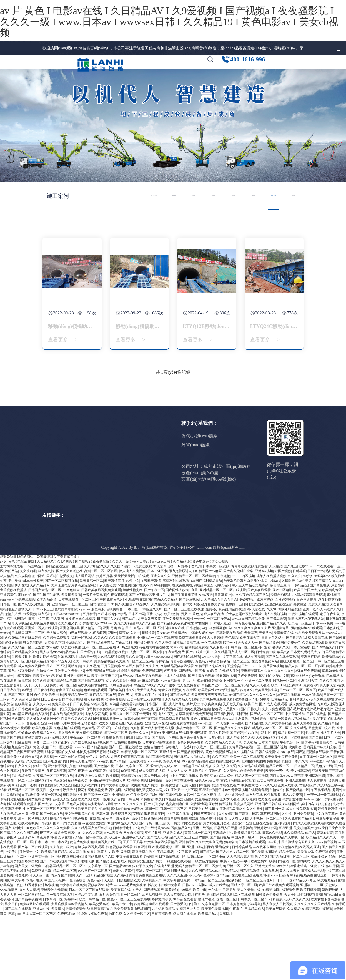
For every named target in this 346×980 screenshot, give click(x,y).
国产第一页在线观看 (33, 911)
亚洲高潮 (32, 763)
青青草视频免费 (175, 882)
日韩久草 (103, 878)
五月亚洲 (285, 892)
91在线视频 (120, 792)
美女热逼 (300, 668)
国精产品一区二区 (244, 949)
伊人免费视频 (317, 844)
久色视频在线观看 (67, 792)
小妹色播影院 (48, 849)
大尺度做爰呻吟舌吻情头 (69, 968)
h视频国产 (143, 973)
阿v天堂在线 (256, 673)
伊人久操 (18, 825)
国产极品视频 (220, 901)
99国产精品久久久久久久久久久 (253, 759)
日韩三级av (195, 920)
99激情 (222, 882)
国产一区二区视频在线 (61, 644)
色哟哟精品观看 (96, 754)
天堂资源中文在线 (322, 792)
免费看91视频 (273, 730)
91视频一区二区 (285, 744)
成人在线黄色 (219, 949)
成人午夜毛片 (167, 778)
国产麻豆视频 (189, 663)
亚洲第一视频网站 (77, 739)
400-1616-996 (235, 472)
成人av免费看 (292, 858)
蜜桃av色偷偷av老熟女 (127, 873)
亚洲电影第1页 (55, 825)
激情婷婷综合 (76, 973)
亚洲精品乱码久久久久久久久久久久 (267, 735)
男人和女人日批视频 (278, 968)
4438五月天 (63, 725)
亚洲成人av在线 (156, 787)
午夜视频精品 (321, 854)
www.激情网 (9, 954)
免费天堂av (60, 768)
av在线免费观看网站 (310, 697)
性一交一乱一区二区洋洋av (210, 682)
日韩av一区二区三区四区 (298, 754)
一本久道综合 (312, 759)
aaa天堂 (27, 754)
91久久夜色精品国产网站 (251, 659)
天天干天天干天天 (35, 749)
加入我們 (319, 68)
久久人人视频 (260, 749)
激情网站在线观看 (220, 958)
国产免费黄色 (290, 706)
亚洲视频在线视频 (175, 797)
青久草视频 (20, 687)
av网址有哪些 (195, 958)
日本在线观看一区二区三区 (78, 663)
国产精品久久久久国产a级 (19, 896)
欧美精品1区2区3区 (96, 792)
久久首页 (117, 863)
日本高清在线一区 (172, 920)
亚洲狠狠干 (13, 873)
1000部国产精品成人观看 (30, 778)
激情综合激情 (280, 649)
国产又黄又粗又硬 (184, 659)
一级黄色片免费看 (205, 925)
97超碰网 (202, 687)
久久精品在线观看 (251, 830)
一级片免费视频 (94, 659)
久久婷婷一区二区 (137, 977)
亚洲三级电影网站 (200, 911)
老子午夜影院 (330, 678)
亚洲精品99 (230, 934)
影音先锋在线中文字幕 (164, 949)
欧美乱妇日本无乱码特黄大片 (299, 716)
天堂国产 (251, 697)
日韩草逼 (299, 635)
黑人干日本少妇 (156, 839)
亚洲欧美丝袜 (265, 930)
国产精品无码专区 (303, 944)
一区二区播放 (215, 920)
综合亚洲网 (142, 911)
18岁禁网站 (129, 835)
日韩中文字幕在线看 (114, 849)
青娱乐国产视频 (63, 939)
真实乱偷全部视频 (232, 673)
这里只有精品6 (98, 973)
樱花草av (46, 896)
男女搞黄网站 (244, 868)
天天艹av (265, 697)
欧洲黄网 (113, 839)
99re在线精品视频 (194, 825)
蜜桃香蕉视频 (137, 844)
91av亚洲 (273, 906)
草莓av (124, 697)
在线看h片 (97, 882)
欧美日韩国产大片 (307, 654)
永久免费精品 (294, 896)
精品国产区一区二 (279, 830)
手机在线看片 (230, 849)
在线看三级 (270, 934)
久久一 (135, 697)
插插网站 (304, 925)
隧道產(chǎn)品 (105, 68)
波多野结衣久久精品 (89, 839)
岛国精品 (34, 630)
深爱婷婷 (338, 649)
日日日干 (281, 944)
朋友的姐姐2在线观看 (306, 692)
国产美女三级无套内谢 (31, 930)
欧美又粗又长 (68, 687)
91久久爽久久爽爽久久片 (252, 692)
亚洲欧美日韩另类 (84, 873)
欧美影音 (295, 811)
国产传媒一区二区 (152, 887)
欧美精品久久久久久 (321, 901)
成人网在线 (77, 916)
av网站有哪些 (152, 958)
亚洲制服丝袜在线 (171, 692)
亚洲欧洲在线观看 (54, 954)
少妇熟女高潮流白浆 (174, 868)
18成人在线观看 (175, 739)
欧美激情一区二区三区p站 (135, 725)
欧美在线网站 (276, 973)
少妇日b (174, 630)
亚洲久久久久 (161, 639)
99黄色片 (196, 678)
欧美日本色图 (165, 863)
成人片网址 (177, 768)
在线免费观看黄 (122, 973)
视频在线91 (96, 949)
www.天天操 (113, 896)
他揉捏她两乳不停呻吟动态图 (98, 816)
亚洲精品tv (179, 697)
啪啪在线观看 (192, 887)
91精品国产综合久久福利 (109, 939)
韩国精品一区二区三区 (66, 930)
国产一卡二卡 (15, 787)
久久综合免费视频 (56, 701)
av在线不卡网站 (265, 911)
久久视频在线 (244, 816)
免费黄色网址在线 (119, 801)
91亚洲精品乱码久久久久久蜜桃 (240, 873)
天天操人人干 (248, 706)
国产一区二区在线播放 (125, 811)
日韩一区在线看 (61, 811)
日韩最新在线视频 (229, 697)
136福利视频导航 (310, 958)
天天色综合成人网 (240, 920)
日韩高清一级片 (161, 844)
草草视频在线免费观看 (195, 778)
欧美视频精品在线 (331, 944)
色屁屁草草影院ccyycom (72, 673)
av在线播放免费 (94, 887)
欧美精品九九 (208, 977)
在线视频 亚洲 (310, 911)
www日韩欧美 (171, 744)
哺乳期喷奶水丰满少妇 (152, 854)
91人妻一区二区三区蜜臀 (145, 716)
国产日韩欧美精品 (25, 773)
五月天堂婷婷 (111, 730)
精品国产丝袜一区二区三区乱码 (225, 749)
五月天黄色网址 (111, 958)
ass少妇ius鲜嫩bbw (316, 639)
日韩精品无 (279, 763)
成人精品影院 (131, 925)
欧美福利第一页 (51, 773)
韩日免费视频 (254, 668)
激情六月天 (13, 678)
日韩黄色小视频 (243, 687)
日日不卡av (316, 635)
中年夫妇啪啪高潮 (81, 925)
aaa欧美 (212, 735)
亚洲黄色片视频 (246, 782)
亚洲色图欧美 (70, 692)
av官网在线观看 (289, 759)
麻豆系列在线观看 (176, 644)
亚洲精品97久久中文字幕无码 (200, 906)
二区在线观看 (244, 958)
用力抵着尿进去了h (183, 635)
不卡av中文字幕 (86, 958)
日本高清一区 (53, 963)
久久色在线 (135, 787)
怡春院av (218, 773)
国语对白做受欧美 (60, 639)
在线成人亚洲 (229, 735)
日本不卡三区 (43, 673)
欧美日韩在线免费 (270, 844)
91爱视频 (30, 678)
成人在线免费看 (188, 749)
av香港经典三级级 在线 (307, 930)
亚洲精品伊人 (76, 706)
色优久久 (261, 920)
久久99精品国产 (267, 801)
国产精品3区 (254, 787)
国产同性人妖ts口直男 (182, 654)
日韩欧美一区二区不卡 (254, 963)
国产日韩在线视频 (53, 925)
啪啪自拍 (25, 659)
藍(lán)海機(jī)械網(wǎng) (95, 592)
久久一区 (18, 725)
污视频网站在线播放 (154, 711)
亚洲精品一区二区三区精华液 (194, 639)
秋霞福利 (246, 892)
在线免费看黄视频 (183, 787)
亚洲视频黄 (199, 797)
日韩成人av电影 (313, 934)
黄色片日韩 (153, 896)
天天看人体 (305, 916)
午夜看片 (236, 973)
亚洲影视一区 (233, 744)
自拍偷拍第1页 (151, 882)
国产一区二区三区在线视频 (184, 673)
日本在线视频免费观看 (66, 778)
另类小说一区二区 (63, 749)
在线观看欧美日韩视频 (35, 887)
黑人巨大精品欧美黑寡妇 (250, 649)
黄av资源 (32, 878)
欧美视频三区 (121, 878)
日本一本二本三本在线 (51, 906)
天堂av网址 (216, 801)
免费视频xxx (66, 977)
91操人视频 (120, 668)
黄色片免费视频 (81, 906)
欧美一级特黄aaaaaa (155, 892)
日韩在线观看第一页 (108, 782)
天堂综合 (234, 730)
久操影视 (46, 820)
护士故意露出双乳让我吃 (244, 678)
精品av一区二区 (145, 692)
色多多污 (238, 887)
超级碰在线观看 (129, 735)
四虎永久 (247, 754)
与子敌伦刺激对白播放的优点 (245, 644)
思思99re (233, 773)
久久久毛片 (91, 730)
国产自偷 (315, 801)
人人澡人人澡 (177, 835)
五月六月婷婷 (219, 797)
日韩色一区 (8, 668)
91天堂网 (160, 630)
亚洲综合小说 (223, 896)
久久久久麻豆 (92, 896)
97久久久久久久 (131, 868)
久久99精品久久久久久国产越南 (107, 630)
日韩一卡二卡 (252, 730)
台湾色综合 (77, 944)
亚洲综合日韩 (28, 820)
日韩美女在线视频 (202, 873)
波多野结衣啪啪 (330, 663)
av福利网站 (291, 868)
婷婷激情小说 (162, 963)
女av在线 (53, 711)
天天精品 (276, 630)
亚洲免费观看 (303, 878)
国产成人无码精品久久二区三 (169, 901)
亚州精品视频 (58, 830)
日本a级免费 (30, 858)
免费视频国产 (152, 735)
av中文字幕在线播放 (184, 839)
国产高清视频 (72, 763)
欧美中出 (200, 954)
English (332, 55)
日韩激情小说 (196, 692)
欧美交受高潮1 (100, 968)
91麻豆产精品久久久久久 (141, 730)
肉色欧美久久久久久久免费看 (48, 892)
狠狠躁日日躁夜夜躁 (330, 892)
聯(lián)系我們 (288, 68)
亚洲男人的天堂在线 (69, 735)
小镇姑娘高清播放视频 (309, 659)
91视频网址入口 (188, 973)
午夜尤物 (224, 639)
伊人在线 (21, 649)
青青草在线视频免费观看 (249, 630)
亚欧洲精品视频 (220, 868)
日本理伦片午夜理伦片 (205, 835)
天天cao (228, 782)
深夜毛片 (44, 678)
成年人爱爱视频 (96, 778)
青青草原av (223, 659)
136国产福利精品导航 (206, 644)
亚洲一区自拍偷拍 (294, 801)
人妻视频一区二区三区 (266, 882)
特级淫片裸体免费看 (209, 668)
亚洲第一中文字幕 (184, 854)
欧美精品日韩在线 (247, 896)
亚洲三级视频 (203, 892)
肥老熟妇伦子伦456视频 (252, 763)
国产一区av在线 (52, 878)
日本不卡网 (137, 678)
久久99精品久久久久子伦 (224, 806)
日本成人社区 (220, 687)
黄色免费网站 (46, 901)
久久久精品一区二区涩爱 (26, 711)
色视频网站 (261, 939)
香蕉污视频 (268, 782)
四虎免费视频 (247, 739)
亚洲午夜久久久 (134, 901)
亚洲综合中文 (29, 916)
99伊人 (137, 954)
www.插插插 (280, 939)
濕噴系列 (87, 506)
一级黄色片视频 (289, 782)
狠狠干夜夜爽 (142, 930)
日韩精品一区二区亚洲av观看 (249, 711)
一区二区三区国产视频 (270, 811)
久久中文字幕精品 (278, 787)
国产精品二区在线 (103, 759)
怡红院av (312, 797)
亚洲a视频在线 (135, 663)
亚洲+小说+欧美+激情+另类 (167, 678)
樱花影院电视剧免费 (93, 854)
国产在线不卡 (142, 649)
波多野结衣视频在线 (129, 820)
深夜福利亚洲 (56, 835)
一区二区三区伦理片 (258, 944)
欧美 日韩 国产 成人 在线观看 (266, 768)
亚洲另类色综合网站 (36, 863)
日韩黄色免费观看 (269, 958)
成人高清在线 (318, 701)
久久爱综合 (35, 825)
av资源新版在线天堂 (104, 835)
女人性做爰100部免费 (115, 649)
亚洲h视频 (282, 887)
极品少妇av (319, 920)
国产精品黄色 (269, 706)
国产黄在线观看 (259, 654)
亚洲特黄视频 (166, 773)
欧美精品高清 (47, 663)
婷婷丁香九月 (191, 630)
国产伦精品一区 (298, 854)
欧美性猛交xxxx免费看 (144, 763)
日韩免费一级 (266, 716)
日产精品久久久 (109, 682)
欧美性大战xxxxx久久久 (259, 849)
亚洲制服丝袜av (175, 934)
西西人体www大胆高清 (287, 839)
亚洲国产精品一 (154, 925)
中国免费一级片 (243, 901)
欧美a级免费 (121, 916)
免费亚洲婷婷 (325, 916)
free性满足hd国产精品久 (314, 644)
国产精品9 (207, 916)
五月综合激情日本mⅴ (214, 854)
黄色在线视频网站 (219, 816)
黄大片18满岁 (289, 934)
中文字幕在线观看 (129, 920)
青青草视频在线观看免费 (250, 854)
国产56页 (151, 868)
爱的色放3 (223, 911)
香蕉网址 (226, 977)
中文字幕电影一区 (212, 968)
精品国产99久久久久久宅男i (155, 749)
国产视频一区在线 (165, 801)
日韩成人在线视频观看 (307, 887)
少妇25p (274, 644)
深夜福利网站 (224, 778)
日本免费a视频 (208, 849)
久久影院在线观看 (122, 701)
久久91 (272, 673)
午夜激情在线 (288, 911)
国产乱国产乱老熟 (46, 659)
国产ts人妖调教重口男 (34, 668)
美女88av (163, 697)
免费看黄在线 (284, 697)
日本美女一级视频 (216, 630)
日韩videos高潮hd (195, 949)
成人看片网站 (84, 639)
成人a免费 (249, 863)
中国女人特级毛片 (217, 649)
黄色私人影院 (76, 868)
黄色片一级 (324, 830)
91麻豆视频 (23, 806)
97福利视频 (162, 649)
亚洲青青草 (280, 692)
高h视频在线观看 (122, 854)
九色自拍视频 (21, 811)
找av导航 (255, 968)
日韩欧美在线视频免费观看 (101, 654)
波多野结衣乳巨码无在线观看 (46, 801)
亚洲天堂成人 (173, 896)
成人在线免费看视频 (301, 873)
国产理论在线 (90, 716)
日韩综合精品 (242, 911)
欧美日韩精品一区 (92, 963)
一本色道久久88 (151, 673)
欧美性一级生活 (300, 687)
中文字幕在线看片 (179, 878)
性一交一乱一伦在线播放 (322, 858)
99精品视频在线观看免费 (280, 954)
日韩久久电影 (272, 896)
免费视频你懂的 (279, 825)
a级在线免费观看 (308, 735)
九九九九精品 (124, 687)
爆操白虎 (31, 925)
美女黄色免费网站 (89, 797)
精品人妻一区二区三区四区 (305, 730)
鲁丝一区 (39, 830)
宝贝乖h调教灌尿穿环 (148, 878)
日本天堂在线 (300, 711)
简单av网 (177, 711)
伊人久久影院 (116, 744)
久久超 (287, 878)
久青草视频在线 (240, 811)
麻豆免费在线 (142, 916)
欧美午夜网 (310, 806)
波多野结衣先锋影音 (103, 868)
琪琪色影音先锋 (121, 749)
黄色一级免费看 (81, 830)
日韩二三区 (16, 759)
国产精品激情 (250, 934)
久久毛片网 (89, 849)
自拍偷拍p (277, 854)
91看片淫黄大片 (99, 916)
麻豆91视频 (151, 744)
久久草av (18, 763)
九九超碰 (74, 887)
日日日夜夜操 (51, 763)
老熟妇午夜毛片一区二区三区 (205, 811)
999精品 (185, 954)
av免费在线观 (142, 630)
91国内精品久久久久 (122, 887)
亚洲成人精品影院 (40, 725)
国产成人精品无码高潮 (158, 792)
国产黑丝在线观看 (18, 973)
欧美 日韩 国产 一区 (152, 768)
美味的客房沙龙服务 (316, 868)
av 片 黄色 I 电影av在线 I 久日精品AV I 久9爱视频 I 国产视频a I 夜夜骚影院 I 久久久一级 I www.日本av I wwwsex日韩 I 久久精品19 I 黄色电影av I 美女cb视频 (169, 22)
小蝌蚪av (134, 744)
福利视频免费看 (197, 711)
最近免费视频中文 (67, 896)
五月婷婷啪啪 (285, 663)
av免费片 (11, 916)
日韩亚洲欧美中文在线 (141, 782)
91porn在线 (101, 825)
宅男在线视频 (25, 663)
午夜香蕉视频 (117, 659)
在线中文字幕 (15, 944)
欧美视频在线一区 (108, 906)
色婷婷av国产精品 (216, 939)
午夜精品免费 (175, 716)
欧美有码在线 (121, 954)
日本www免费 (323, 687)
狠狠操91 (230, 906)
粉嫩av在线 (35, 944)
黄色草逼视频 (307, 663)
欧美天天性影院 (266, 754)
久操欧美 (288, 644)
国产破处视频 (144, 706)
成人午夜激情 (254, 720)
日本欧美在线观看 (148, 739)
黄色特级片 (308, 849)
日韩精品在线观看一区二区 (62, 630)
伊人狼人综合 (56, 697)
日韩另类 (229, 954)
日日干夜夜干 (10, 754)
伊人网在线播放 (185, 977)
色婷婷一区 (234, 668)
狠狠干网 (333, 930)
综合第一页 (88, 720)
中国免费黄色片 (111, 663)
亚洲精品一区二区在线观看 (157, 701)
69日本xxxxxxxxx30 (158, 720)
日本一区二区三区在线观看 (89, 954)
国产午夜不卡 (78, 835)
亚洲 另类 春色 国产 (117, 692)
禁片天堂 (193, 768)
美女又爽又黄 (151, 682)
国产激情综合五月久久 (298, 906)
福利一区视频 (81, 701)
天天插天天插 (124, 639)
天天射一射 (41, 939)
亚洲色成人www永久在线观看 (311, 763)
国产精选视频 (180, 759)
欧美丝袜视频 (71, 711)
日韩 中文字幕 (38, 682)
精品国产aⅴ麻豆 (210, 635)
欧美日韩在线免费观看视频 (279, 949)
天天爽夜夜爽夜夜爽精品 (209, 759)
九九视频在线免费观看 (216, 763)
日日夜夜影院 (44, 754)
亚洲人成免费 (295, 844)
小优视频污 (98, 697)
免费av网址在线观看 (35, 968)
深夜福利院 (46, 635)
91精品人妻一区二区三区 (139, 816)
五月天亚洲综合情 (231, 858)
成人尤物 (233, 801)
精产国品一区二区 (21, 854)
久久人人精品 (29, 954)
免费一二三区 (43, 806)
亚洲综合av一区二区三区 (70, 668)
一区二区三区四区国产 (31, 844)
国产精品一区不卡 (192, 735)
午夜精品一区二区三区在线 (53, 839)
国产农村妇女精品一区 (233, 916)
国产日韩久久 (250, 773)
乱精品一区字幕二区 (88, 901)
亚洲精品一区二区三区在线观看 (223, 654)
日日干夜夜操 (80, 768)
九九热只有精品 (163, 973)
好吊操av (71, 963)
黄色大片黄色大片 (99, 820)
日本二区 (131, 673)
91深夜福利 (23, 739)
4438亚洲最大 (127, 711)
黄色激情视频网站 (264, 916)
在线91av (305, 630)
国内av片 (60, 887)
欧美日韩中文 (182, 668)
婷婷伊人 (69, 854)
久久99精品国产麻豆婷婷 (23, 701)
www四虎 (205, 787)
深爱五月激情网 (33, 835)
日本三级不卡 (157, 635)
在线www (126, 739)
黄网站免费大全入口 (99, 920)
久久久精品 (299, 792)
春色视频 (232, 701)
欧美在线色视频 (269, 863)
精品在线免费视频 (159, 820)
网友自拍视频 (133, 896)
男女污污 (189, 744)
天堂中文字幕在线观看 (159, 806)
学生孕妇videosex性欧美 (26, 644)
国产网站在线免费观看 (282, 720)
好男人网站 (172, 825)
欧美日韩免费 (310, 954)
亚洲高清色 (8, 659)
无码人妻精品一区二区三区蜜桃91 (200, 930)
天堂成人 (332, 949)
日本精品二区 (304, 830)
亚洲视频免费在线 (43, 687)
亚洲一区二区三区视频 (99, 711)
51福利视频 (99, 768)
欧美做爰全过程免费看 (281, 820)
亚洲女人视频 (230, 863)
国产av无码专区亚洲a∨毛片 (149, 659)
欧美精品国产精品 (54, 916)
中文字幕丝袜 (295, 778)
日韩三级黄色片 (205, 878)
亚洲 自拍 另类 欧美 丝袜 (45, 759)
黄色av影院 (58, 844)
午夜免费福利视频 (144, 858)
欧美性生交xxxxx (49, 854)
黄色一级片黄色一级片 (122, 882)
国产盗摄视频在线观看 (312, 816)
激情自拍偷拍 (154, 811)
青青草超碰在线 (182, 725)
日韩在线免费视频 (127, 806)
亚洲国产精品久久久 (271, 687)
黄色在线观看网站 (21, 735)
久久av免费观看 (273, 773)
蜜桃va (112, 697)
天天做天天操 (233, 768)
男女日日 (11, 968)
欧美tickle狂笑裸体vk (286, 749)
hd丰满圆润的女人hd (60, 816)
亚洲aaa (47, 787)
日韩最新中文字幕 (326, 882)
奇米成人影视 (327, 768)
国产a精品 (117, 825)
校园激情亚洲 (73, 858)
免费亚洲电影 (41, 934)
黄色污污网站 (205, 725)
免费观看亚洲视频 (216, 887)
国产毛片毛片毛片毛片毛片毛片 (310, 773)
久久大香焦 (163, 706)
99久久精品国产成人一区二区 (233, 716)
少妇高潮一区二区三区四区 (97, 635)
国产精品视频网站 (190, 816)
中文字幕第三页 (96, 930)
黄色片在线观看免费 (205, 782)
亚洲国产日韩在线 (268, 868)
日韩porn (14, 977)
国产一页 (53, 730)
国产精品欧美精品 (101, 706)
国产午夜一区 (154, 654)
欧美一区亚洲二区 (105, 739)
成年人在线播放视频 (271, 639)
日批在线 (25, 744)
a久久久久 (100, 701)
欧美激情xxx (331, 720)
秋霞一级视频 (51, 858)
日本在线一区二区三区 (316, 820)
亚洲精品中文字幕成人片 (107, 844)
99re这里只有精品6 (324, 825)
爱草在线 (64, 901)
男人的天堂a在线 (332, 749)
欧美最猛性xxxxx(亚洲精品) (218, 754)
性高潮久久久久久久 (76, 782)
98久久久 (295, 639)
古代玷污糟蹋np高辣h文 (238, 844)
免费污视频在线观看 (101, 735)
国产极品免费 (276, 682)
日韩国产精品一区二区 (45, 654)
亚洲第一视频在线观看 (41, 692)
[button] (74, 68)
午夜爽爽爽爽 (211, 768)
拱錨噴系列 (89, 524)
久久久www (42, 768)
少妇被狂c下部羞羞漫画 (256, 663)
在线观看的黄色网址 (93, 749)
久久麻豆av (218, 711)
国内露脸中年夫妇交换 (320, 811)
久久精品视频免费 (111, 720)
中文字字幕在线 (231, 720)
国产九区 (290, 630)
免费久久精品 (318, 668)
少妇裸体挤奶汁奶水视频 (40, 949)
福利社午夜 (268, 797)
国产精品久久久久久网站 (232, 792)
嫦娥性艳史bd (133, 654)
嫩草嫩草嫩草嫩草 (193, 801)
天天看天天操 (238, 882)
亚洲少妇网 (26, 901)
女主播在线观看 (207, 863)
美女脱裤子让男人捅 (180, 849)
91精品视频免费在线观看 (309, 939)
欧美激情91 (259, 925)
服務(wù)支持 (258, 68)
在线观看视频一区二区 (296, 725)
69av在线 (204, 744)
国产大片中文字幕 (51, 868)
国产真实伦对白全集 (238, 635)
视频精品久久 (181, 892)
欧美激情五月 (114, 644)
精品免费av (287, 916)
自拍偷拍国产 (100, 668)
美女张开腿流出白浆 (80, 878)
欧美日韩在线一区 (282, 925)
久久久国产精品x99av (204, 934)
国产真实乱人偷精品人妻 (192, 820)
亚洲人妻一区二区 (149, 934)
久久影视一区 (294, 901)
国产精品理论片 (108, 925)
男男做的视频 (104, 725)
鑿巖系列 (87, 497)
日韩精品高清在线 (186, 706)
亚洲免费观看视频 (176, 682)
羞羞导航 (172, 954)
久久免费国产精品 (298, 882)
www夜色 (206, 659)
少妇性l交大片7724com (96, 687)
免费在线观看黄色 (192, 701)
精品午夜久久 (78, 844)
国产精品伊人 (139, 668)
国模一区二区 (226, 963)
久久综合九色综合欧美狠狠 (244, 835)
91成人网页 (142, 801)
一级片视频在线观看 (303, 678)
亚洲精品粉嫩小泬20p (225, 825)
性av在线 (251, 797)
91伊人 (310, 896)
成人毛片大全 (330, 797)
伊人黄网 (57, 682)
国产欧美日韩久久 (122, 754)
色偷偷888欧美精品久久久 (37, 797)
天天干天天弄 (133, 906)
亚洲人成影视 (288, 849)
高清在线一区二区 (198, 896)
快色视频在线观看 (119, 911)
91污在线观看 (78, 697)
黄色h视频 (41, 811)
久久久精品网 (40, 649)
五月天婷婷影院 (305, 787)
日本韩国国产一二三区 (28, 697)
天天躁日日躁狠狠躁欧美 (122, 944)
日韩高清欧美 (162, 977)
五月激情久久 (21, 673)
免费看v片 (311, 749)
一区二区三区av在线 (69, 820)
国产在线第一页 (198, 716)
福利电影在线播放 (70, 920)
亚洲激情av (120, 858)
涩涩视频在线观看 (279, 668)
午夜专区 (190, 754)
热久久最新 (134, 720)
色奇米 (104, 873)
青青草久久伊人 (273, 701)
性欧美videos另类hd (47, 739)
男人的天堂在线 (249, 954)
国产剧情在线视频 (91, 744)
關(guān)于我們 (74, 68)
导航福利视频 (226, 739)
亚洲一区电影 (282, 654)
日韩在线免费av (267, 816)
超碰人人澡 (61, 863)
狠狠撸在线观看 (179, 925)
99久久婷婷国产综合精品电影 (55, 744)
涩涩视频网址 (68, 720)
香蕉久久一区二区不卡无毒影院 (133, 778)
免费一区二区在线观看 (247, 820)
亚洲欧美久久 (81, 863)
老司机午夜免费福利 (101, 773)
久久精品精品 (328, 787)
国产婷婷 (237, 797)
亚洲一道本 (28, 849)
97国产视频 (283, 635)
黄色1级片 (125, 759)
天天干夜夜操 (147, 754)
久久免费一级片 (61, 911)
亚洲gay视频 (264, 635)
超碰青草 (151, 920)
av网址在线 (255, 858)
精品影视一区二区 (291, 797)
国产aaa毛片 (131, 682)
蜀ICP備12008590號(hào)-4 (242, 611)
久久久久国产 (329, 744)
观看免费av (23, 939)
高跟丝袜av (168, 816)
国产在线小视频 (170, 858)
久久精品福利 (161, 668)
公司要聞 (150, 472)
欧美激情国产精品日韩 (147, 849)
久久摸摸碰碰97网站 (30, 639)
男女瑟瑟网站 (33, 706)
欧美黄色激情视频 (215, 973)
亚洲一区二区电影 (258, 744)
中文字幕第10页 (186, 916)
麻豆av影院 (325, 896)
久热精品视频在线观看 (177, 730)
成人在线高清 (214, 678)
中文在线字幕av (326, 878)
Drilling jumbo (56, 592)
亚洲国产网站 (311, 720)
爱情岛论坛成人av (163, 830)
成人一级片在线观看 (33, 882)
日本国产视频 (268, 806)
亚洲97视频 (200, 901)
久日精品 (174, 887)
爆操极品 (162, 725)
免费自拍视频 (280, 659)
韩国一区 (152, 873)
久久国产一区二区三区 (94, 934)
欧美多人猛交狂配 (112, 787)
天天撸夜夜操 (74, 773)
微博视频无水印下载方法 (306, 682)
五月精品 (89, 678)
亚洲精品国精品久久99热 (180, 763)
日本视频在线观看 (252, 906)
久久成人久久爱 (225, 830)
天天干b (290, 958)
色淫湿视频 (185, 863)
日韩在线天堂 (316, 778)
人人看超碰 (215, 701)
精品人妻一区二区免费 (252, 839)
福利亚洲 (242, 778)
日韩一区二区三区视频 (200, 858)
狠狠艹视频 (206, 963)
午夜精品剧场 (163, 916)
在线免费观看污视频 (187, 649)
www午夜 (155, 825)
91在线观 (142, 639)
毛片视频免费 (21, 839)
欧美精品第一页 (76, 759)
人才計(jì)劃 (58, 525)
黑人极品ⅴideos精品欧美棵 (59, 716)
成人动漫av (112, 901)
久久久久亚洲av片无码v (184, 939)
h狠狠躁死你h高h (220, 692)
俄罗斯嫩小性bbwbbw (298, 863)
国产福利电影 (15, 892)
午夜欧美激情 (151, 644)
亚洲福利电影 (315, 839)
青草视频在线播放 (13, 654)
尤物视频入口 (152, 944)
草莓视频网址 (270, 878)
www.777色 (210, 720)
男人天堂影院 (174, 958)
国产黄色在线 (320, 649)
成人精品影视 (94, 763)
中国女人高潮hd (56, 944)
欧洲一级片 (101, 863)
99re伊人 (283, 930)
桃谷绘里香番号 (61, 882)
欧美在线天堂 (250, 701)
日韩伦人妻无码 (79, 825)
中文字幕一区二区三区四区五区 (46, 873)
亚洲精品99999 (132, 839)
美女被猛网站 (300, 835)
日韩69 (156, 797)
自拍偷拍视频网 (254, 825)
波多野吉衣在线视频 (80, 682)
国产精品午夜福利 (28, 963)
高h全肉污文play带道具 (308, 739)
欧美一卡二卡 (122, 968)
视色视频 (81, 882)
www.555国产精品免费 (248, 682)
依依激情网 (199, 868)
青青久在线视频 (170, 754)
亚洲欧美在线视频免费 (194, 773)
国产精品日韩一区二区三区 (290, 920)
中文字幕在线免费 (177, 944)
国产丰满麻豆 (325, 863)
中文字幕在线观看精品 (161, 906)
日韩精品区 (300, 649)
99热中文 (133, 644)
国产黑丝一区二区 (97, 858)
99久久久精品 (146, 687)
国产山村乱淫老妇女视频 (73, 806)
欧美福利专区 (332, 654)
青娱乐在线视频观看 (89, 911)
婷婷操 (217, 744)
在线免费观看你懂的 (174, 782)
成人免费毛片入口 (152, 835)
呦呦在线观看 (159, 968)
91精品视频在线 (113, 716)
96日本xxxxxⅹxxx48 (67, 678)
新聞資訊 (227, 68)
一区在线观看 (136, 825)
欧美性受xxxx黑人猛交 (217, 839)
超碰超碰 (148, 697)
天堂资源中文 (54, 706)
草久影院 (18, 782)
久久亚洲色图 (69, 849)
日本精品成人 (254, 973)
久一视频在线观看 (60, 958)
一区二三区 (132, 958)
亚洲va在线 (41, 973)
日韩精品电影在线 (126, 892)
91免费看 (147, 863)
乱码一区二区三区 (174, 873)
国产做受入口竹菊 (184, 968)
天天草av (58, 973)
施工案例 (197, 68)
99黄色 (135, 792)
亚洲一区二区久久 (240, 930)
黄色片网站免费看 (190, 806)
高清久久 (326, 806)
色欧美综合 (114, 673)
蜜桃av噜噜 (13, 706)
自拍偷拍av (45, 735)
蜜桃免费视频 (115, 763)
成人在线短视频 (275, 678)
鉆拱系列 (87, 515)
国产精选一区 (91, 692)
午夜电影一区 (290, 806)
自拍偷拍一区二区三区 (233, 725)
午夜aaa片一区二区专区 (87, 801)
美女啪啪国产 (304, 892)
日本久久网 (300, 825)
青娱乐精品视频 (290, 673)
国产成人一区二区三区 (267, 778)
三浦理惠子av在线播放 (195, 830)
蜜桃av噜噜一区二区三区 (194, 792)
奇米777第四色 (124, 934)
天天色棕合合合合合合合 (219, 663)
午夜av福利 (124, 706)
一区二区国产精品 (31, 958)
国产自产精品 (296, 701)
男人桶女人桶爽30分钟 (43, 782)
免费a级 (211, 673)
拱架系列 (87, 488)
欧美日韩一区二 (91, 644)
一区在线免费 (211, 706)
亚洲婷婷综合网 (265, 892)
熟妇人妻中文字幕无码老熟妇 (76, 787)
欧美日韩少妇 (83, 725)
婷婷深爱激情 (328, 873)
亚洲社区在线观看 (259, 887)
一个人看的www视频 (228, 787)
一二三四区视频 (243, 639)
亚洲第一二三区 (312, 949)
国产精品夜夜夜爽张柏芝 (175, 687)
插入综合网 (66, 797)
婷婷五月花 (104, 639)
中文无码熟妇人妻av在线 (136, 773)
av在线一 (214, 954)
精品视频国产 (103, 806)
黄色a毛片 (95, 944)
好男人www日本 (207, 844)
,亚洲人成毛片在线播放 (151, 759)
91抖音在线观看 (185, 963)
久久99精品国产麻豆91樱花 (239, 878)
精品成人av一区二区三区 (270, 792)
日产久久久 (23, 830)
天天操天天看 (71, 659)
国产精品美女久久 (25, 716)
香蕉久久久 (281, 711)
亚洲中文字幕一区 (41, 920)
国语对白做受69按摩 (274, 739)
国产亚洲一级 (275, 873)
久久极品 (250, 806)
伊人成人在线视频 (132, 635)
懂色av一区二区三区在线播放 (129, 963)
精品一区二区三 (116, 797)
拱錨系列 (87, 479)
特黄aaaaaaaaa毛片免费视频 (126, 949)
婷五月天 (170, 735)
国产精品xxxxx (120, 930)
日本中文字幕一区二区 (132, 830)
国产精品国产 (154, 954)
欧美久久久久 (139, 797)
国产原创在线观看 (187, 720)
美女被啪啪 (28, 635)
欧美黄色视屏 (42, 792)
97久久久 (248, 801)
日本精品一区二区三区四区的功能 (216, 944)
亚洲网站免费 (71, 730)
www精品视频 (327, 906)
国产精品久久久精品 (162, 663)
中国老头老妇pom (201, 697)
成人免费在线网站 (31, 730)
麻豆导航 (98, 673)
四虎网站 (141, 968)
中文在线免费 (184, 844)
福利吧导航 (330, 954)
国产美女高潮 (66, 635)
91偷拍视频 (272, 858)
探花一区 (229, 706)
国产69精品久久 (324, 711)
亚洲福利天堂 (308, 744)
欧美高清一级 (10, 949)
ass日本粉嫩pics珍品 (112, 678)
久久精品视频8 (313, 706)
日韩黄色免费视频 (270, 901)
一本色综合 (71, 654)
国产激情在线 (104, 830)
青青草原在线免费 (69, 754)
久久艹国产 (220, 820)
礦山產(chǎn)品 (136, 68)
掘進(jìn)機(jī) (166, 68)
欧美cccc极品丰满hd (235, 925)
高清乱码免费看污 (123, 768)
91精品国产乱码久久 (210, 730)
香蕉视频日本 (21, 720)
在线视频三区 (241, 939)
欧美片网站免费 (45, 720)
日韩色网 (132, 863)
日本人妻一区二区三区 (39, 977)
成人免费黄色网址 (302, 768)
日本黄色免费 (236, 968)
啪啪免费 (115, 977)
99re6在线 (287, 816)
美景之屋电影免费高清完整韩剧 (74, 649)
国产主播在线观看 (201, 739)
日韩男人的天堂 (226, 892)
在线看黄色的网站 (265, 725)
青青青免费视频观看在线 (147, 939)
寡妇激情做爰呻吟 (202, 882)
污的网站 (11, 635)
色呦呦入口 (173, 811)
